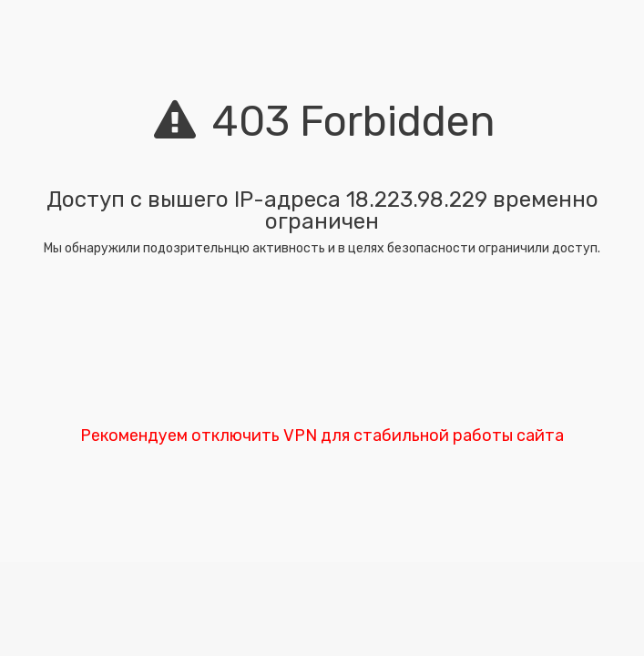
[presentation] (322, 346)
